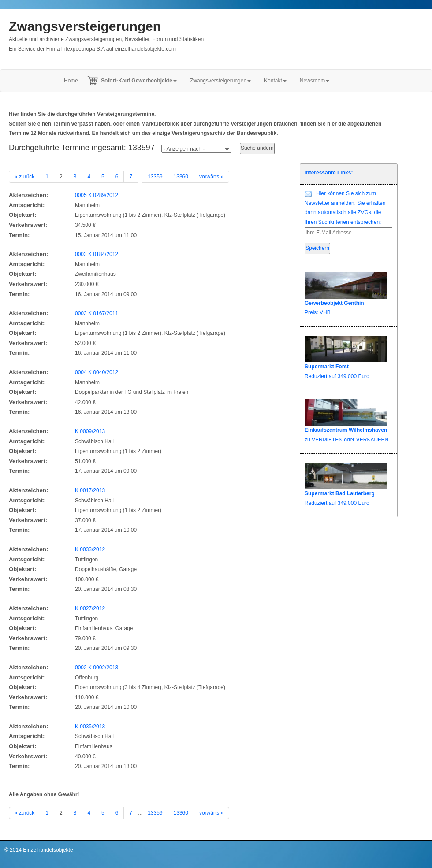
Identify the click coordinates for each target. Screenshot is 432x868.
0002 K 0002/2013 (97, 668)
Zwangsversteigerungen (85, 26)
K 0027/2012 (90, 608)
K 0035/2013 (90, 727)
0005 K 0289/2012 (97, 195)
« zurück (24, 177)
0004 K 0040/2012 (97, 372)
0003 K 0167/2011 (97, 313)
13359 (155, 177)
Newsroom (315, 81)
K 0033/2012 (90, 549)
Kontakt (275, 81)
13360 (181, 177)
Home (71, 81)
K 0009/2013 (90, 431)
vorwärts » (211, 177)
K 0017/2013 (90, 490)
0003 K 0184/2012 (97, 254)
